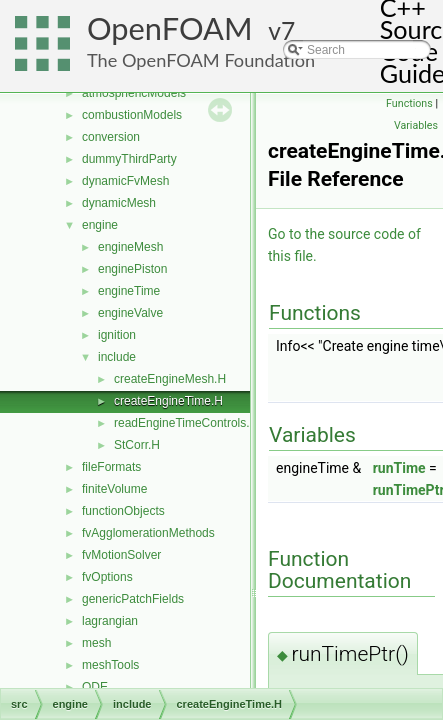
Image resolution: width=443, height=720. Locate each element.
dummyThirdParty (129, 159)
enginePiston (132, 269)
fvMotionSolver (121, 555)
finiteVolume (114, 489)
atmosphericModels (134, 93)
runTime (399, 468)
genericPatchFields (133, 599)
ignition (117, 335)
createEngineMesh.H (170, 379)
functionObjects (123, 511)
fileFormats (111, 467)
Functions (409, 103)
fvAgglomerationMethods (148, 533)
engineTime (129, 291)
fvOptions (107, 577)
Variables (416, 125)
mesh (96, 643)
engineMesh (130, 247)
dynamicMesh (119, 203)
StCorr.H (137, 445)
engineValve (130, 313)
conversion (111, 137)
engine (100, 225)
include (117, 357)
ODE (95, 687)
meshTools (110, 665)
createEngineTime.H (168, 401)
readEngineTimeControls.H (186, 423)
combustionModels (132, 115)
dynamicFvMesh (125, 181)
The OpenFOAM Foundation (201, 60)
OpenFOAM (170, 28)
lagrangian (110, 621)
